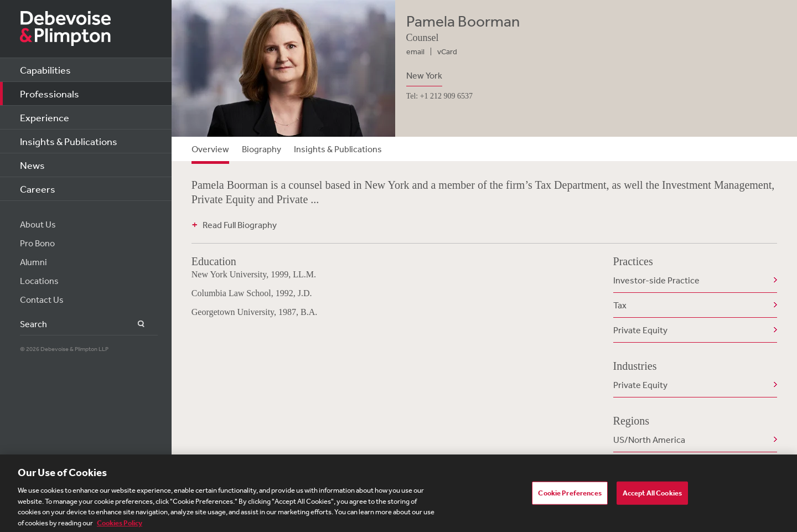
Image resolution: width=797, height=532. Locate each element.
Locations (39, 281)
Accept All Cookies (652, 496)
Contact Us (42, 299)
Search (135, 324)
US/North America (649, 440)
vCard (447, 51)
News (32, 165)
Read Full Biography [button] (240, 225)
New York (424, 75)
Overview (210, 149)
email (415, 51)
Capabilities (45, 70)
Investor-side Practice (656, 280)
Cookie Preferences (570, 496)
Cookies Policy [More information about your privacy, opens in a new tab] (120, 526)
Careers (38, 189)
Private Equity (640, 330)
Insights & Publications (69, 141)
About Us (38, 224)
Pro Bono (37, 243)
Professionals (50, 94)
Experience (45, 117)
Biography (262, 149)
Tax (620, 305)
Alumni (33, 262)
